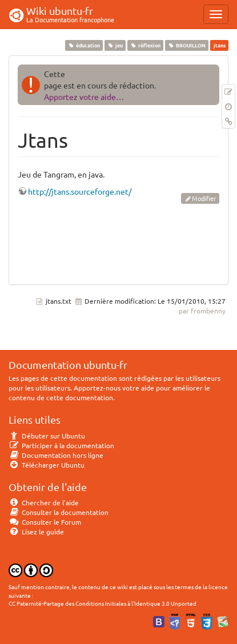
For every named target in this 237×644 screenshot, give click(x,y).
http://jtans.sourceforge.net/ (80, 191)
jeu (115, 45)
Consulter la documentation (59, 512)
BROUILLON (187, 45)
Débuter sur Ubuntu (47, 436)
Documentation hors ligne (56, 455)
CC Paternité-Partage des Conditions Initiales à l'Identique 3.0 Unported (103, 603)
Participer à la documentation (61, 445)
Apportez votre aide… (84, 96)
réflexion (145, 45)
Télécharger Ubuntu (47, 465)
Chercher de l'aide (44, 502)
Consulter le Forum (45, 522)
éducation (84, 45)
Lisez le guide (36, 532)
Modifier (204, 198)
